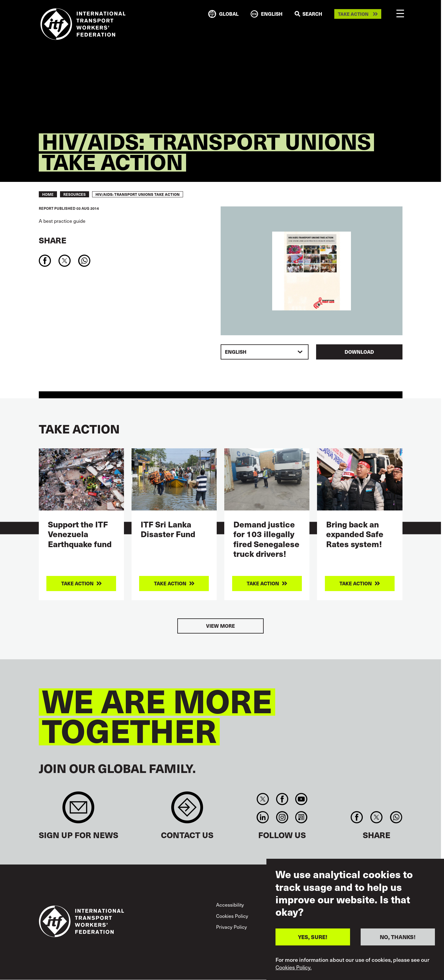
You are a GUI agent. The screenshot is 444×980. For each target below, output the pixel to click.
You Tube (301, 799)
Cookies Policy (232, 916)
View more (220, 626)
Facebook (282, 799)
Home (48, 194)
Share (53, 240)
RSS (301, 817)
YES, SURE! (313, 937)
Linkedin (263, 817)
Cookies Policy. (294, 967)
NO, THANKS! (398, 937)
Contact (187, 810)
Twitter (263, 799)
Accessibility (230, 905)
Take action (353, 14)
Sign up (78, 810)
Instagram (282, 817)
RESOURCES (75, 194)
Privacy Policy (232, 927)
